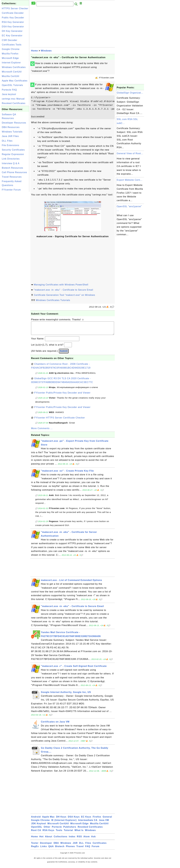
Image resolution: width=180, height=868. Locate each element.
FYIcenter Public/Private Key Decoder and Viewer (62, 396)
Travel (80, 849)
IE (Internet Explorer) (64, 823)
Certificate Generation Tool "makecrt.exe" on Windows (64, 295)
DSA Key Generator (13, 27)
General (107, 820)
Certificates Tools (12, 45)
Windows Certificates (14, 67)
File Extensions (11, 145)
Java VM (104, 823)
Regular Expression (13, 154)
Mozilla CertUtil (11, 76)
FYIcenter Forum (11, 190)
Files (88, 846)
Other (47, 830)
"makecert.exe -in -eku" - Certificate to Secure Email (63, 290)
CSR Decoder (10, 40)
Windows (46, 51)
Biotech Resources (12, 168)
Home (34, 51)
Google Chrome (11, 49)
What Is (79, 833)
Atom (87, 839)
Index (72, 839)
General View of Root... (130, 153)
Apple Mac (48, 820)
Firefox (97, 820)
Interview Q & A (11, 163)
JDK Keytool (39, 826)
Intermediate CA (88, 823)
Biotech (60, 849)
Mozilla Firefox (10, 54)
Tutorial (68, 833)
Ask (93, 839)
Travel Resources (12, 177)
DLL (81, 846)
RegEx (35, 849)
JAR (75, 846)
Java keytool (9, 94)
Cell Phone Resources (14, 172)
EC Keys (86, 820)
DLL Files (7, 141)
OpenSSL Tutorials (12, 85)
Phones (70, 849)
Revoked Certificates (14, 103)
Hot (41, 839)
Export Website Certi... (130, 180)
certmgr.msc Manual (13, 99)
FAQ (88, 849)
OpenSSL (37, 830)
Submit (64, 354)
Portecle (57, 830)
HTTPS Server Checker (15, 8)
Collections (61, 839)
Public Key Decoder (13, 18)
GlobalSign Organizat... (130, 93)
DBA (56, 846)
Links (44, 849)
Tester (35, 846)
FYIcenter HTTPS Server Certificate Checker (60, 420)
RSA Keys (48, 833)
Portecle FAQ (9, 90)
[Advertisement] (15, 234)
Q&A (51, 849)
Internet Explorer (11, 63)
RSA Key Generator (13, 22)
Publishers (70, 830)
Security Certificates (13, 150)
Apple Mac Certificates (15, 81)
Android (36, 820)
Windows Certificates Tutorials (53, 300)
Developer (46, 846)
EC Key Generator (12, 36)
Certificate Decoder (13, 13)
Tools (59, 833)
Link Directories (11, 159)
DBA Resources (11, 127)
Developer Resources (14, 123)
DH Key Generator (12, 31)
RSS (79, 839)
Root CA (36, 833)
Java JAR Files (10, 136)
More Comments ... (42, 431)
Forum (96, 849)
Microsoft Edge (10, 58)
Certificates (100, 846)
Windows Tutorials (12, 132)
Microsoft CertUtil (12, 72)
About (49, 839)
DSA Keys (74, 820)
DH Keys (61, 820)
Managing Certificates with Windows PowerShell (61, 285)
